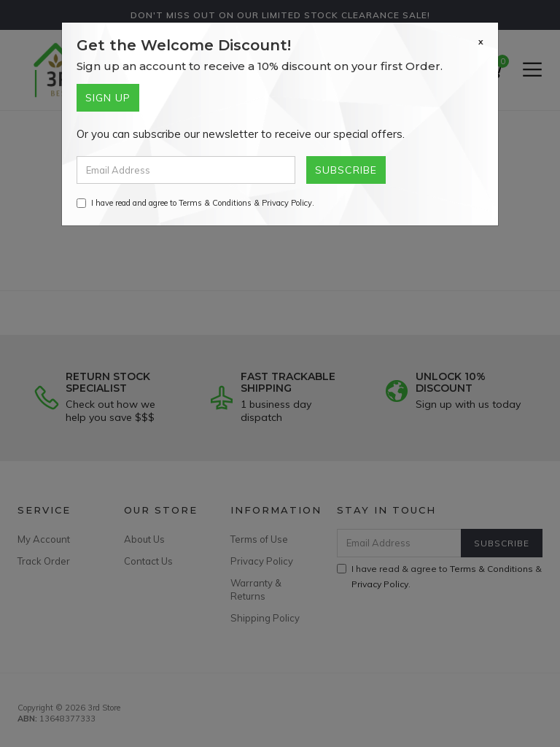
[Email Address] (186, 170)
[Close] (481, 42)
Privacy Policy (287, 203)
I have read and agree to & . (195, 203)
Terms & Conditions (215, 203)
